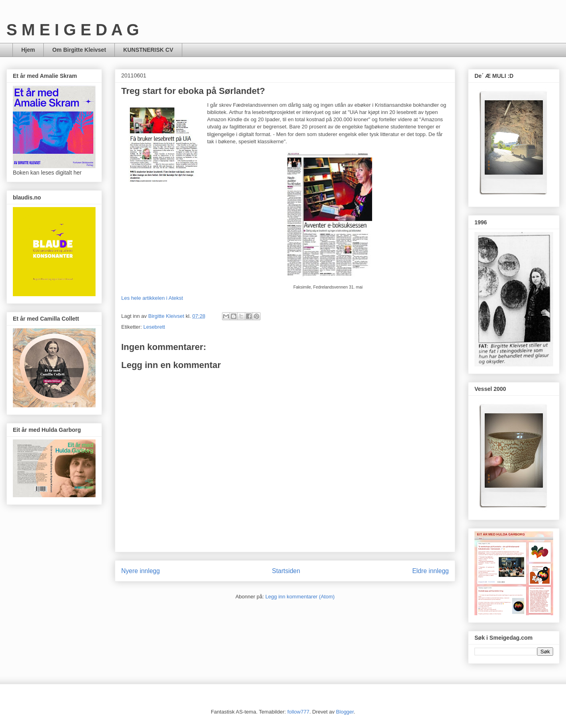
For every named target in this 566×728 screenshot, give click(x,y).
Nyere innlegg (140, 571)
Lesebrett (154, 327)
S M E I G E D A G (73, 30)
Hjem (28, 50)
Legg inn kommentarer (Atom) (300, 597)
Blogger (345, 712)
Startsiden (286, 571)
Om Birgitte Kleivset (79, 50)
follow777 (298, 712)
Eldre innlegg (431, 571)
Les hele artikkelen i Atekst (152, 298)
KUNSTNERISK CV (148, 50)
